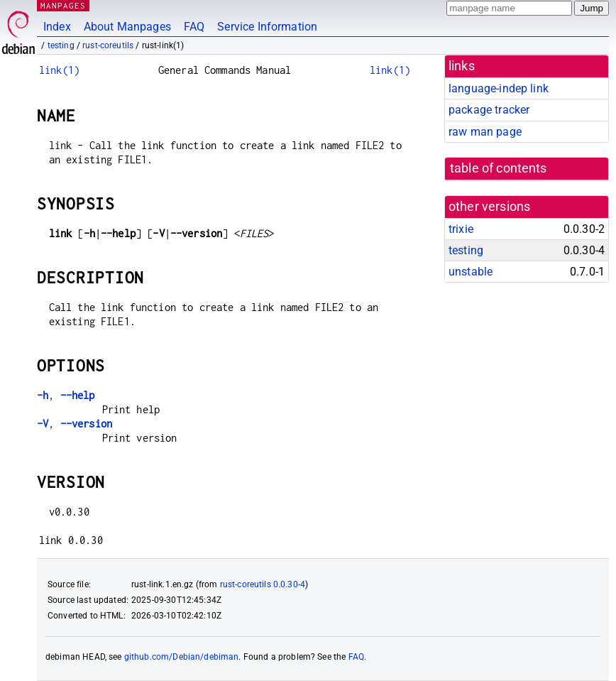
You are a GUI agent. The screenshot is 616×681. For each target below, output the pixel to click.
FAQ (194, 27)
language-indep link (499, 88)
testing (61, 45)
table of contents (499, 168)
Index (57, 27)
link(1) (59, 70)
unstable (471, 272)
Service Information (267, 27)
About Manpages (127, 27)
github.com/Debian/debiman (182, 657)
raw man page (485, 132)
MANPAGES (63, 5)
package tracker (489, 110)
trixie (461, 229)
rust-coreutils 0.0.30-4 (263, 584)
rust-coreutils (108, 45)
